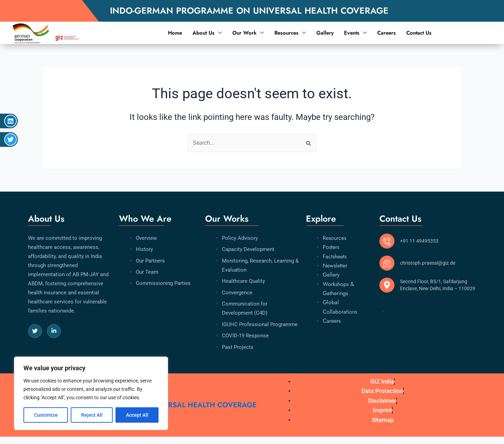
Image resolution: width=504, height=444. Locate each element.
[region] (91, 393)
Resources (290, 33)
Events (355, 33)
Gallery (325, 33)
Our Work (248, 33)
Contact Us (419, 33)
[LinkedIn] (54, 331)
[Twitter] (35, 331)
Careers (387, 33)
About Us (207, 33)
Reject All (92, 415)
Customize (46, 415)
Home (175, 33)
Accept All (137, 415)
